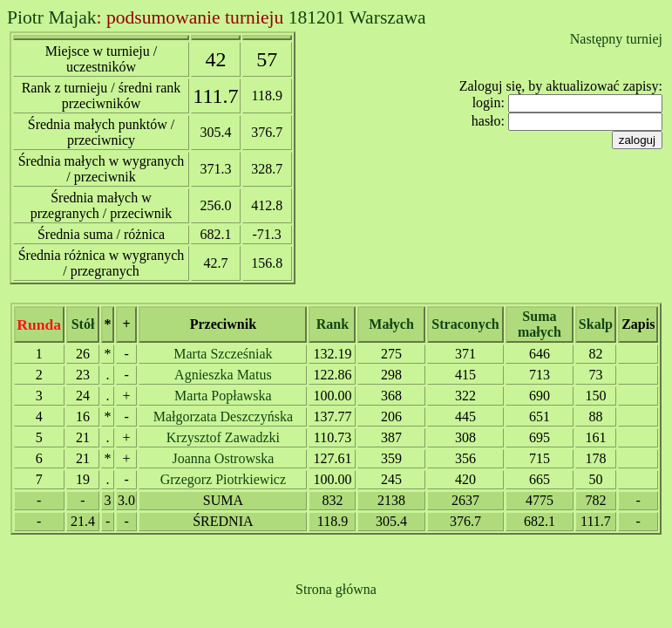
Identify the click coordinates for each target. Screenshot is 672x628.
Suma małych (540, 324)
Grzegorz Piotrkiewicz (223, 479)
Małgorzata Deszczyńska (223, 416)
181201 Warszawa (357, 17)
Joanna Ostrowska (223, 458)
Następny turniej (616, 39)
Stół (83, 324)
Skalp (596, 324)
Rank (333, 324)
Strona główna (336, 589)
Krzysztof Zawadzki (223, 437)
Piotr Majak (52, 17)
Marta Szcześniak (223, 354)
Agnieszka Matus (223, 375)
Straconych (465, 324)
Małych (391, 324)
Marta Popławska (223, 396)
